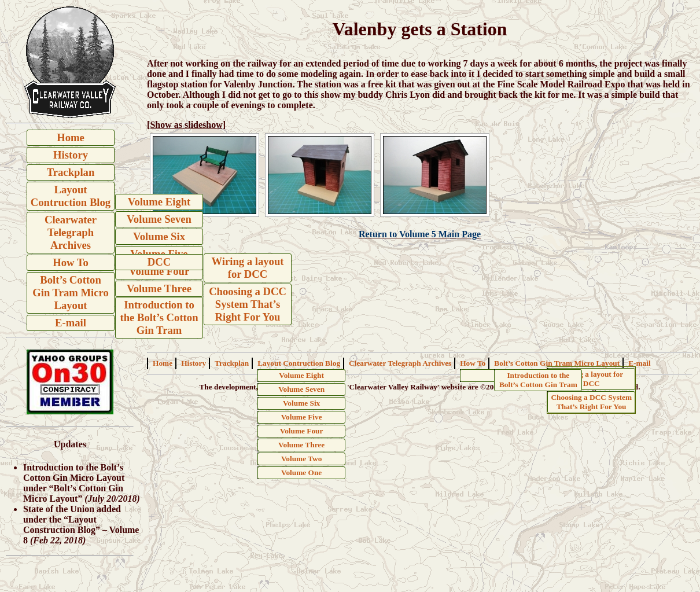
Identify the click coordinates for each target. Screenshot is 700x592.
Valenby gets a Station (420, 29)
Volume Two (301, 459)
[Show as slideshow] (186, 125)
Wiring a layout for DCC (247, 268)
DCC (159, 262)
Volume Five (302, 417)
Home (71, 137)
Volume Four (159, 271)
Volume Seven (159, 219)
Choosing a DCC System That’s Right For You (248, 304)
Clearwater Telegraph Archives (71, 232)
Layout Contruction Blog (71, 196)
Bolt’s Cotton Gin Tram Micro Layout (71, 293)
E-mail (71, 323)
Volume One (301, 473)
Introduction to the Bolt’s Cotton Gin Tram (159, 317)
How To (71, 262)
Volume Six (159, 236)
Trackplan (71, 172)
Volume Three (159, 288)
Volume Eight (159, 202)
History (71, 155)
